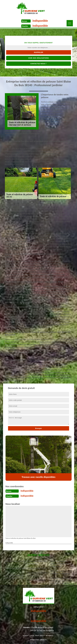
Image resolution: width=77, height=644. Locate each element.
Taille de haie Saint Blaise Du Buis (15, 562)
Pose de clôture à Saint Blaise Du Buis (38, 574)
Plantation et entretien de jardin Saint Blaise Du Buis (14, 577)
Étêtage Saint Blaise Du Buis (38, 568)
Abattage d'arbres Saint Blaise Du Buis (15, 570)
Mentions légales (39, 640)
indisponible (40, 21)
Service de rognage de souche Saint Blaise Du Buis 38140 (61, 572)
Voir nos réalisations (38, 58)
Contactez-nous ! (38, 64)
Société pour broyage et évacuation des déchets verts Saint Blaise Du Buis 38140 (61, 581)
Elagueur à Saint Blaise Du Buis (37, 581)
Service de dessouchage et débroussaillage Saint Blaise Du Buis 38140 (61, 564)
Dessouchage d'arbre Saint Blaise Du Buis (37, 562)
